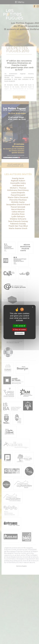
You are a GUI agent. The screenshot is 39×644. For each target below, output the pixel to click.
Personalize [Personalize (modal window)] (20, 333)
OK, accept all (19, 326)
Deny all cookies (20, 330)
